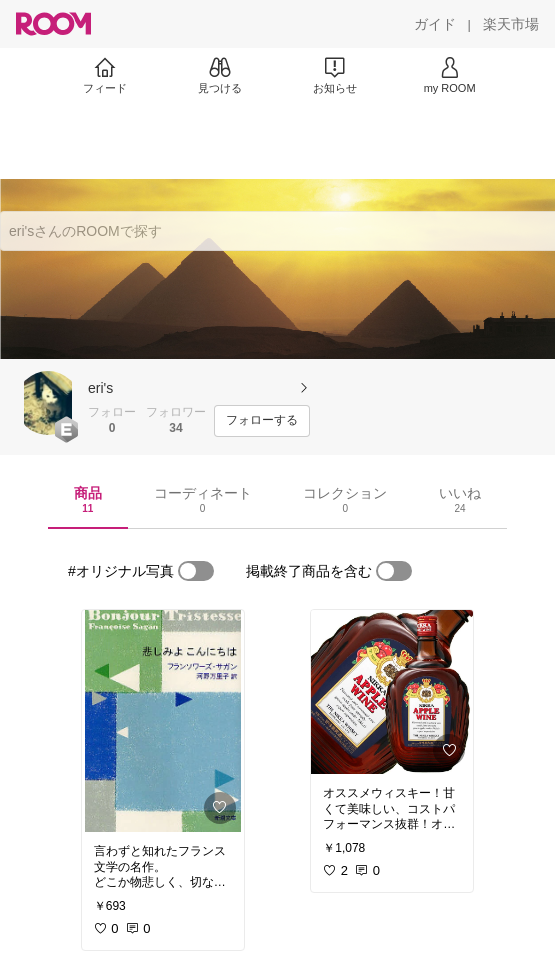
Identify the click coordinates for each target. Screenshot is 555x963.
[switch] (196, 571)
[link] (163, 721)
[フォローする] (262, 421)
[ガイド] (435, 24)
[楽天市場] (511, 24)
